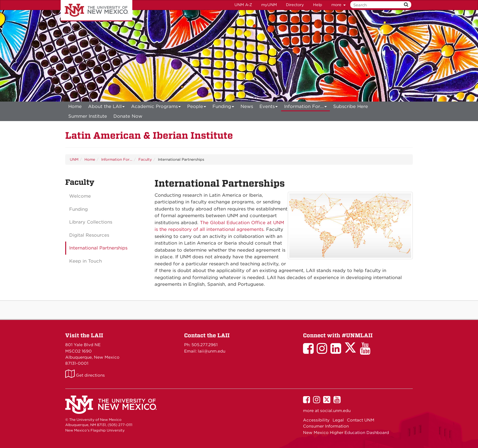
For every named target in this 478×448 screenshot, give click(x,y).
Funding (223, 108)
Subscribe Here (351, 106)
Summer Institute (88, 116)
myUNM (269, 5)
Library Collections (91, 222)
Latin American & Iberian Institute (149, 135)
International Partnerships (98, 248)
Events (269, 108)
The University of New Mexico (96, 11)
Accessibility (316, 420)
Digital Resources (89, 235)
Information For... (306, 108)
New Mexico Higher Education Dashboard (346, 432)
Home (75, 106)
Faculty (145, 159)
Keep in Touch (86, 261)
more (339, 5)
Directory (295, 5)
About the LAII (107, 108)
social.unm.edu (335, 410)
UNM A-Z (243, 5)
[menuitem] (75, 106)
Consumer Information (326, 426)
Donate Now (128, 116)
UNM (74, 159)
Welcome (80, 196)
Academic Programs (156, 108)
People (197, 108)
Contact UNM (361, 420)
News (247, 106)
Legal (338, 420)
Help (318, 5)
